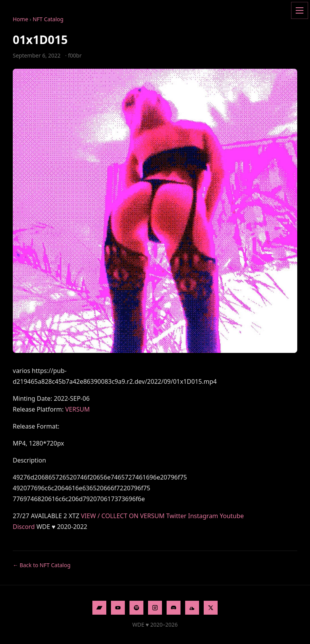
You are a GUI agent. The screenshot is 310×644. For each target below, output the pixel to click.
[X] (211, 608)
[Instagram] (155, 608)
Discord (24, 527)
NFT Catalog (48, 19)
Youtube (232, 516)
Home (20, 19)
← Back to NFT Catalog (42, 565)
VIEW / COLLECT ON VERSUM (123, 516)
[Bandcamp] (99, 608)
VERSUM (77, 409)
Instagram (203, 516)
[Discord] (174, 608)
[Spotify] (136, 608)
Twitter (176, 516)
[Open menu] (300, 10)
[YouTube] (118, 608)
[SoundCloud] (192, 608)
